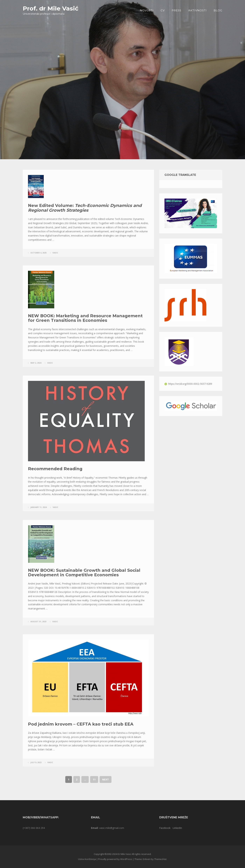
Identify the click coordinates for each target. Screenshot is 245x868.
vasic (55, 253)
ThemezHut (160, 859)
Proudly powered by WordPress (115, 859)
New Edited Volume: (85, 208)
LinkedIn (177, 828)
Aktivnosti (197, 10)
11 (94, 779)
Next (106, 779)
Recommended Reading (55, 469)
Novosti (147, 10)
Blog (218, 10)
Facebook (165, 828)
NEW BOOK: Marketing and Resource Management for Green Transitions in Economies (85, 318)
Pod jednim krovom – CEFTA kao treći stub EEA (81, 724)
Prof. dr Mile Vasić (51, 8)
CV (163, 10)
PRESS (176, 10)
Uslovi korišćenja (87, 859)
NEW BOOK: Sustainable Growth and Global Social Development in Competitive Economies (84, 573)
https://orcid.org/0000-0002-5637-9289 (188, 384)
